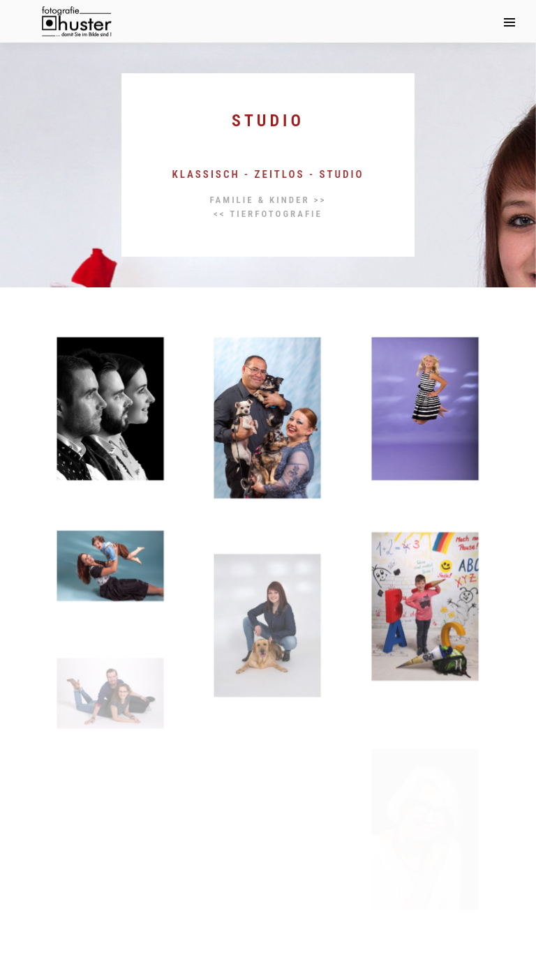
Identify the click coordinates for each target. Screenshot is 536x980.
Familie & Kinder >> (268, 200)
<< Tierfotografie (268, 214)
